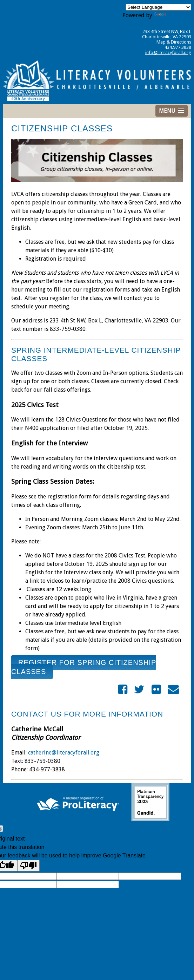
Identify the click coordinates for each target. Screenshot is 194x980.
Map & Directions (174, 42)
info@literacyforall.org (168, 53)
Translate (172, 15)
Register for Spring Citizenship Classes (84, 667)
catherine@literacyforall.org (64, 753)
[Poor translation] (28, 866)
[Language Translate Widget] (158, 7)
